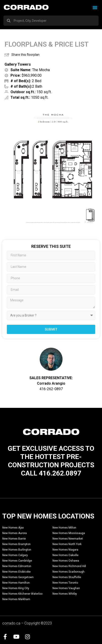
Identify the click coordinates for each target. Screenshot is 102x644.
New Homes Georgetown (18, 577)
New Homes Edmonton (17, 566)
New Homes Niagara (65, 550)
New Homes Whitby (65, 594)
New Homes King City (16, 588)
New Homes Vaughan (66, 588)
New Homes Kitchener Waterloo (22, 594)
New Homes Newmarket (68, 539)
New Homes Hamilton (16, 583)
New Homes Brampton (16, 544)
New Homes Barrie (14, 539)
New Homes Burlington (17, 550)
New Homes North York (67, 544)
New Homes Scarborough (68, 572)
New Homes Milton (64, 528)
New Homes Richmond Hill (69, 566)
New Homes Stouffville (67, 577)
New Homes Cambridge (17, 561)
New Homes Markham (16, 599)
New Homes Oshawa (66, 561)
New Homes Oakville (65, 555)
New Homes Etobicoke (16, 572)
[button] (95, 7)
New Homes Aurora (14, 533)
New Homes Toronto (65, 583)
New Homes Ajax (13, 528)
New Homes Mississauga (69, 533)
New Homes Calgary (15, 555)
